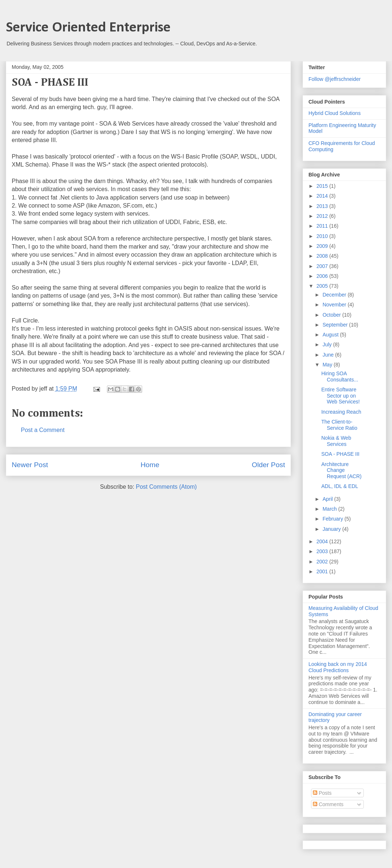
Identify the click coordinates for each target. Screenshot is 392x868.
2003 (323, 551)
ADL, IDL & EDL (340, 486)
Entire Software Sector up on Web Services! (341, 396)
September (336, 325)
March (330, 509)
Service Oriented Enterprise (88, 28)
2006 (323, 276)
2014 (323, 196)
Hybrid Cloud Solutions (334, 113)
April (328, 499)
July (328, 344)
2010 (323, 236)
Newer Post (30, 465)
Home (150, 465)
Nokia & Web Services (336, 441)
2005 (323, 286)
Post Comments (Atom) (166, 487)
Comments (328, 804)
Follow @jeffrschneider (334, 79)
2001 (323, 571)
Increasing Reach (341, 412)
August (331, 335)
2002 (323, 562)
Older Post (268, 465)
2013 (323, 206)
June (329, 355)
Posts (322, 793)
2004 (323, 541)
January (332, 529)
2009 (323, 246)
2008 (323, 256)
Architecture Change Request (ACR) (341, 470)
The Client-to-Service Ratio (339, 425)
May (328, 365)
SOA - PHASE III (340, 454)
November (335, 305)
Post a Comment (43, 430)
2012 (323, 216)
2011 (323, 226)
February (333, 519)
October (332, 315)
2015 (323, 186)
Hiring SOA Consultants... (340, 377)
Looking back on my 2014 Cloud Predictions (338, 667)
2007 (323, 266)
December (335, 295)
